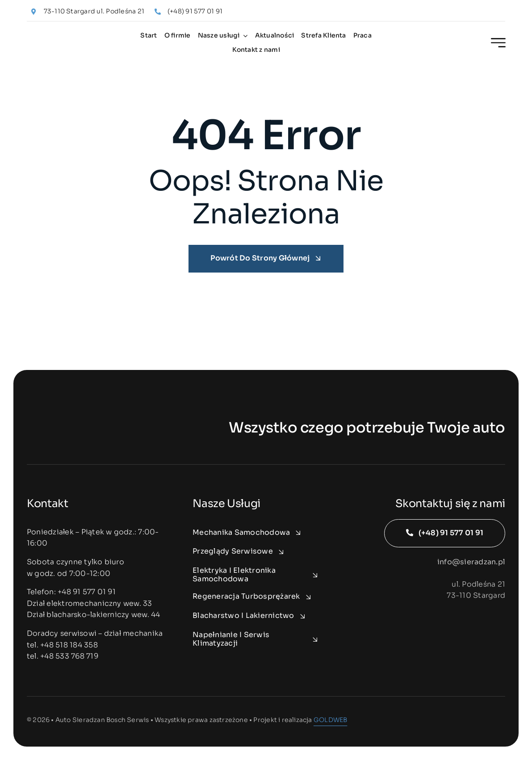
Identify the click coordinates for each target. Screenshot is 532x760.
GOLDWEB (330, 720)
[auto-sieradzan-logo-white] (80, 427)
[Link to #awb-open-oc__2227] (498, 43)
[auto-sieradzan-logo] (68, 38)
